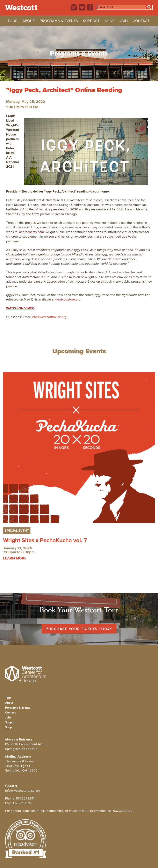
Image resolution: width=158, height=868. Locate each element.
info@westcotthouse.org (49, 317)
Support (91, 21)
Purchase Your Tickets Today (79, 629)
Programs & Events (59, 21)
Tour (13, 21)
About (29, 21)
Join (124, 21)
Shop (110, 21)
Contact (141, 21)
